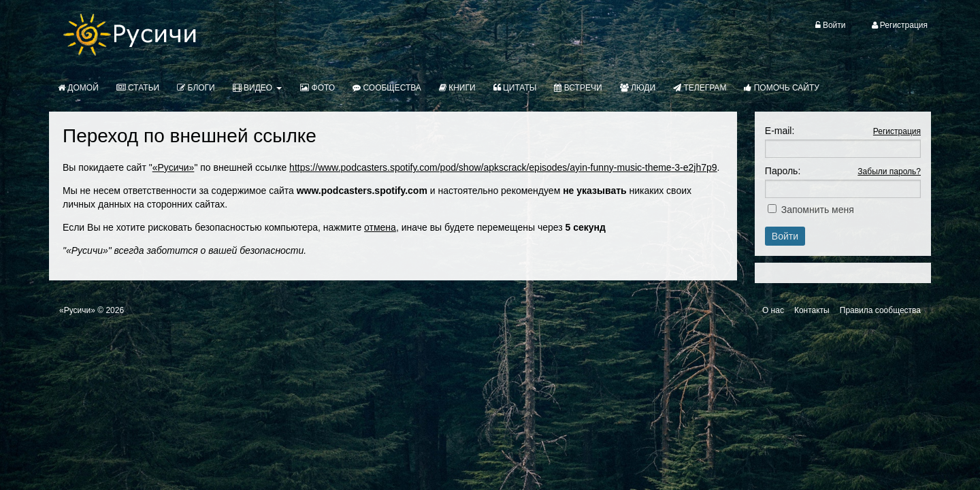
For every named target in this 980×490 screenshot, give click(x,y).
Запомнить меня (818, 210)
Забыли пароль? (889, 171)
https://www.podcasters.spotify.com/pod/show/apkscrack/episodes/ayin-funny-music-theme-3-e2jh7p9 (503, 167)
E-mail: (780, 131)
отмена (380, 227)
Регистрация (897, 131)
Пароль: (783, 171)
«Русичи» (174, 167)
